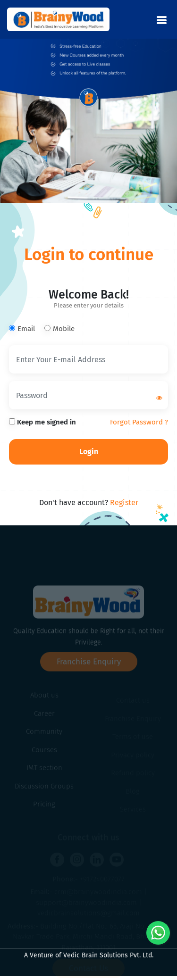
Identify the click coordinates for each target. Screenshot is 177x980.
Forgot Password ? (139, 422)
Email (22, 329)
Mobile (59, 329)
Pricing (44, 810)
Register (124, 502)
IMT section (44, 774)
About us (44, 701)
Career (44, 720)
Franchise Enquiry (89, 672)
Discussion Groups (44, 792)
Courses (44, 756)
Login (89, 452)
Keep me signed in (42, 422)
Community (44, 738)
